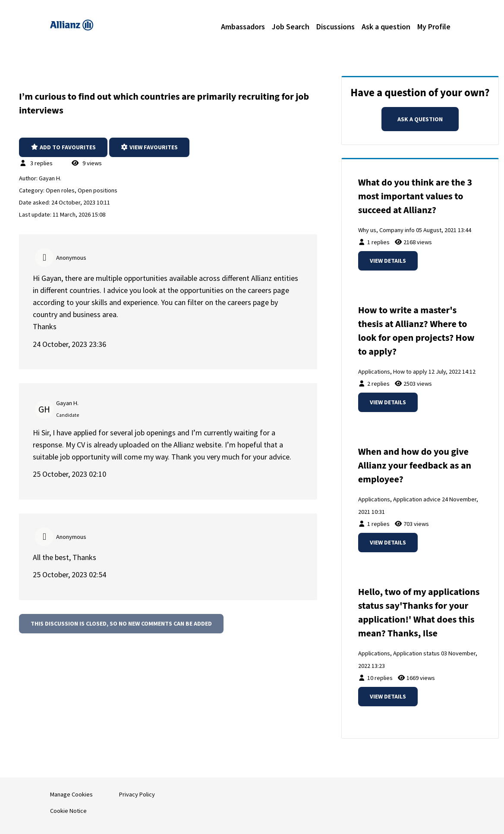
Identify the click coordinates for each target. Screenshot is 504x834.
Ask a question (386, 27)
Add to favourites (63, 147)
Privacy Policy (137, 794)
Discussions (335, 27)
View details (388, 261)
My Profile (434, 27)
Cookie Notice (68, 811)
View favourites (150, 147)
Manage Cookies (71, 794)
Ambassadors (243, 27)
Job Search (291, 27)
